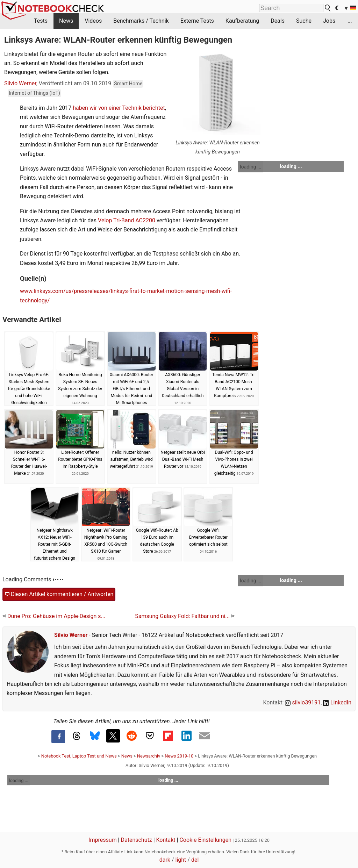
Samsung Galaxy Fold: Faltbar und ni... (185, 616)
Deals (278, 21)
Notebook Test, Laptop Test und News (79, 756)
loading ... (250, 167)
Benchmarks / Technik (141, 21)
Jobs (329, 21)
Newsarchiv (149, 756)
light (181, 860)
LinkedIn (337, 702)
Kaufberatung (242, 21)
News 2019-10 (179, 756)
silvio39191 (303, 702)
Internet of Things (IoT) (34, 93)
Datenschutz (136, 840)
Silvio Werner (20, 83)
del (195, 860)
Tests (41, 21)
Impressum (103, 840)
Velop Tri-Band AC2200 (127, 220)
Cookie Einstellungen (205, 840)
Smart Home (128, 84)
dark (165, 860)
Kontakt (166, 840)
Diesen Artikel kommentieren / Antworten (59, 594)
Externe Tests (197, 21)
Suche (304, 21)
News (66, 21)
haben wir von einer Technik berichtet (119, 108)
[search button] (328, 8)
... (350, 21)
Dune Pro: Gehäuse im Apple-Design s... (54, 616)
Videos (93, 21)
